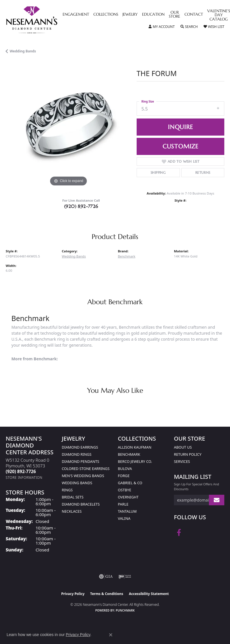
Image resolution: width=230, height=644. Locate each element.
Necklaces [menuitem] (72, 511)
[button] (162, 27)
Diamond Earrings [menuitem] (80, 447)
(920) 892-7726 (81, 206)
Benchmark (127, 256)
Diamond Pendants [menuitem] (81, 461)
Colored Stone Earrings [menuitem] (86, 469)
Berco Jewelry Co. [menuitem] (135, 461)
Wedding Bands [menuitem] (77, 483)
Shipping (158, 172)
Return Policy (188, 454)
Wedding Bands (23, 51)
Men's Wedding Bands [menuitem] (83, 476)
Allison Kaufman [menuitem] (135, 447)
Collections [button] (106, 15)
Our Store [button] (174, 15)
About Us (183, 447)
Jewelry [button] (130, 15)
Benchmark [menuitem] (129, 454)
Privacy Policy (73, 594)
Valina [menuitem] (124, 518)
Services (182, 461)
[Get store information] (24, 478)
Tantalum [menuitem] (127, 511)
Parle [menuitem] (123, 504)
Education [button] (153, 15)
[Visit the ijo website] (125, 576)
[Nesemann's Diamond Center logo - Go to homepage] (45, 20)
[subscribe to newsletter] (217, 500)
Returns (203, 172)
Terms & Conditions (107, 594)
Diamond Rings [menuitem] (77, 454)
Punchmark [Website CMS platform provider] (125, 610)
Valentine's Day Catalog (219, 15)
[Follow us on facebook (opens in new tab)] (179, 533)
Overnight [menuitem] (128, 497)
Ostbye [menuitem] (125, 490)
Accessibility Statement (149, 594)
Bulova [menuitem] (125, 469)
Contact (194, 15)
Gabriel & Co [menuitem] (130, 483)
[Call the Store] (21, 471)
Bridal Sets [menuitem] (73, 497)
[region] (68, 125)
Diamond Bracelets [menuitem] (81, 504)
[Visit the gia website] (106, 576)
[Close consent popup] (111, 635)
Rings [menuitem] (67, 490)
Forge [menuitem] (124, 476)
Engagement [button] (76, 15)
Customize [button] (180, 146)
